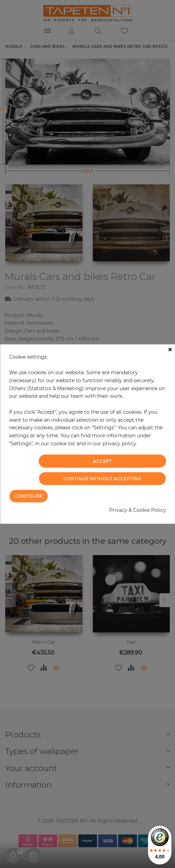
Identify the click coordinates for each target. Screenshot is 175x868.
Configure (28, 496)
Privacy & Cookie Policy (138, 510)
